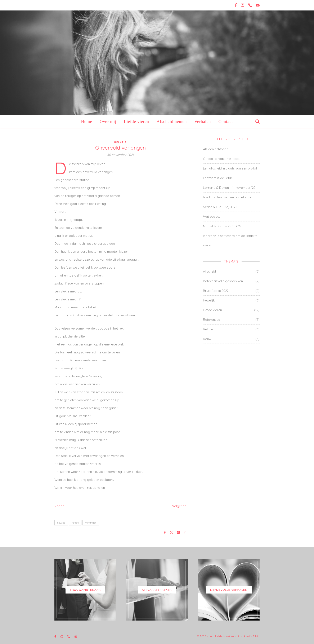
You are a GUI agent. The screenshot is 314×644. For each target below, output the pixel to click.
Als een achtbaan (216, 149)
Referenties (212, 320)
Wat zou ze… (212, 217)
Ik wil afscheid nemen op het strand (229, 197)
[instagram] (243, 5)
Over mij (108, 122)
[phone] (251, 5)
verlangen (91, 523)
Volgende (179, 506)
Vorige (59, 506)
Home (87, 122)
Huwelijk (209, 300)
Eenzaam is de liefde (218, 178)
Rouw (207, 339)
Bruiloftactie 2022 (216, 291)
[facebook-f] (236, 5)
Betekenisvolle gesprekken (223, 281)
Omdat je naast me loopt (221, 159)
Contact (226, 122)
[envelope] (258, 5)
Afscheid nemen (172, 122)
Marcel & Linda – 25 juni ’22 (222, 226)
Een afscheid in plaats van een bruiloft (231, 168)
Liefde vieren (136, 122)
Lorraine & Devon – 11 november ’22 (229, 188)
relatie (75, 523)
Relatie (120, 142)
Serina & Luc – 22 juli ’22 (220, 207)
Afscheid (209, 271)
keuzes (61, 523)
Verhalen (203, 122)
